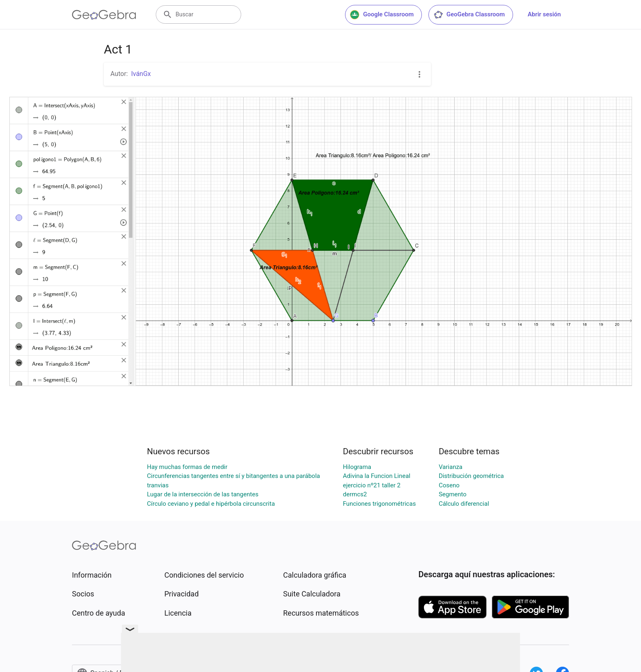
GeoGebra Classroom (469, 15)
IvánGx (141, 74)
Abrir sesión (544, 14)
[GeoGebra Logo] (104, 15)
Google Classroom (382, 15)
